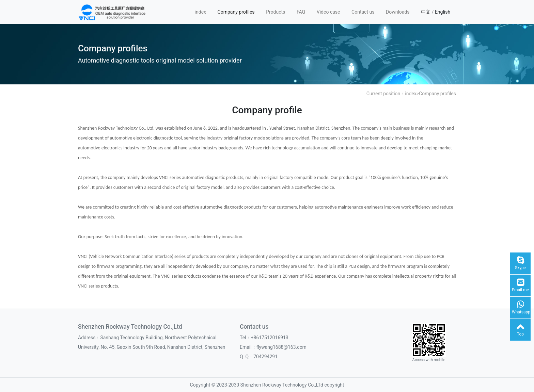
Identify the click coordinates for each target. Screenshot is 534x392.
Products (276, 12)
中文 (426, 12)
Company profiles (236, 12)
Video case (328, 12)
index (200, 12)
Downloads (398, 12)
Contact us (363, 12)
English (443, 12)
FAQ (301, 12)
